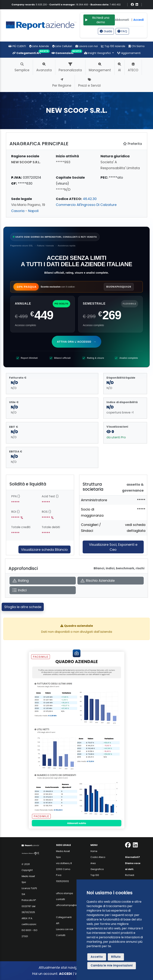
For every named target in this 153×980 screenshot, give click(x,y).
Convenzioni (62, 53)
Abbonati (122, 20)
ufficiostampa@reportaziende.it (74, 905)
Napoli (33, 211)
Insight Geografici (98, 53)
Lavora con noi (87, 46)
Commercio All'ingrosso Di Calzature (86, 205)
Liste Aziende (39, 46)
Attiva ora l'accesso (77, 342)
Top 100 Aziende (113, 46)
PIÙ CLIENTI (17, 46)
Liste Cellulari (62, 46)
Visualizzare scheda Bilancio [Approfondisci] (44, 550)
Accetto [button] (97, 957)
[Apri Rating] (43, 581)
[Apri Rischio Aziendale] (111, 581)
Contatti (61, 935)
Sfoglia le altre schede (23, 607)
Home (94, 851)
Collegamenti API (27, 53)
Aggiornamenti (129, 53)
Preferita (132, 144)
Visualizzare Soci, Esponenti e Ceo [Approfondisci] (113, 547)
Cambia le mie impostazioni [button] (112, 965)
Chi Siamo (137, 46)
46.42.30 (90, 199)
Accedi (138, 20)
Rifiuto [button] (116, 957)
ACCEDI (65, 974)
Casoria (18, 211)
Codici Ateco (98, 857)
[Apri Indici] (43, 590)
